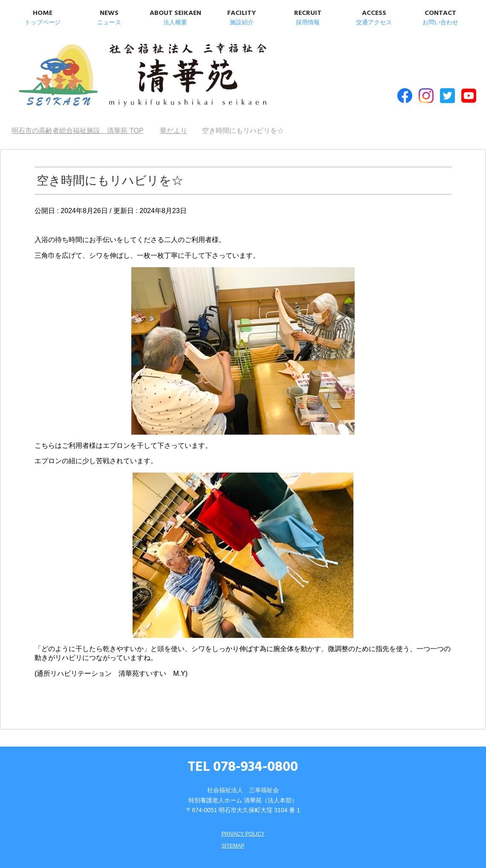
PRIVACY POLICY (243, 814)
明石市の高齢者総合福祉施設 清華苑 (98, 68)
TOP (77, 111)
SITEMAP (231, 826)
